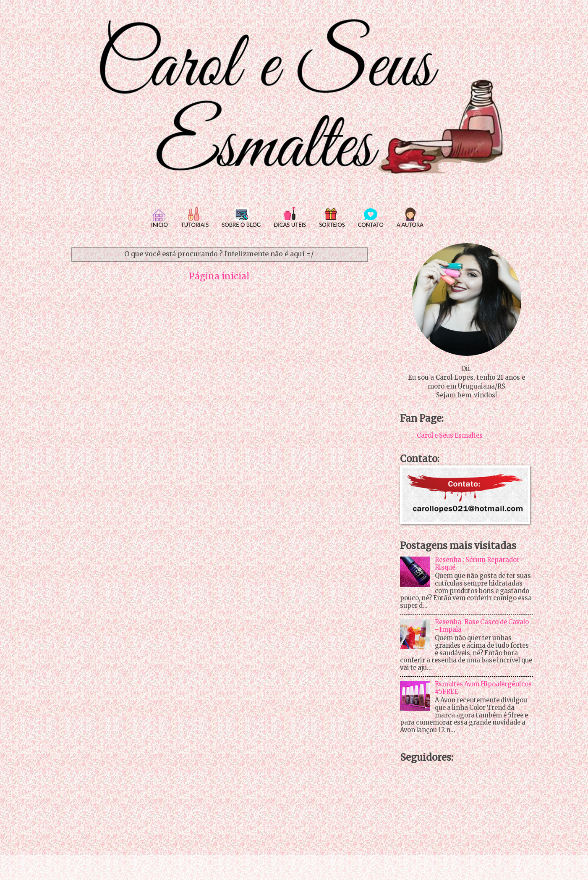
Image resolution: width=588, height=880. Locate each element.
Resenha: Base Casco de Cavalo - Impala (482, 626)
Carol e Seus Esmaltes (450, 436)
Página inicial (219, 276)
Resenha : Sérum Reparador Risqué (477, 564)
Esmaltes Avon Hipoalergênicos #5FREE (483, 688)
